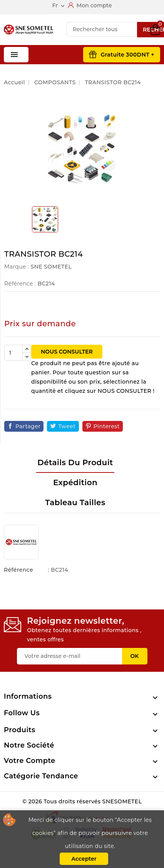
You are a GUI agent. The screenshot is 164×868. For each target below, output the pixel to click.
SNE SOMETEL (51, 267)
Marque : (17, 267)
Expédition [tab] (75, 482)
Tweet (67, 426)
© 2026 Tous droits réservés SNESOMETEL (82, 801)
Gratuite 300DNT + (127, 55)
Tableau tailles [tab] (75, 502)
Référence (18, 570)
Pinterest (107, 426)
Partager (28, 426)
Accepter (84, 859)
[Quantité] (13, 353)
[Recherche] (102, 29)
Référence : (20, 284)
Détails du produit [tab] (75, 462)
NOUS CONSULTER (67, 352)
